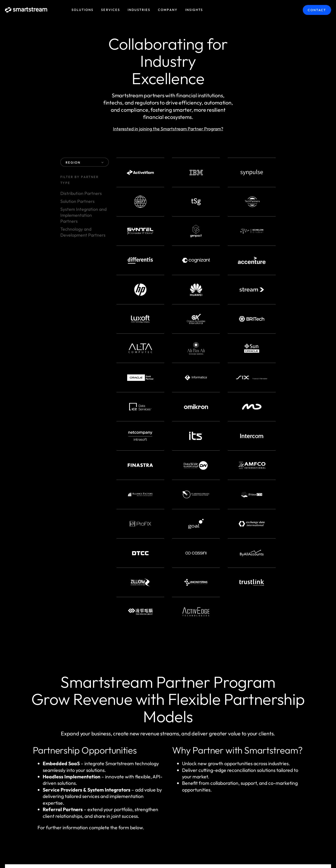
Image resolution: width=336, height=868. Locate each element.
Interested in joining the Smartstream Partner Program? (168, 129)
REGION (85, 162)
